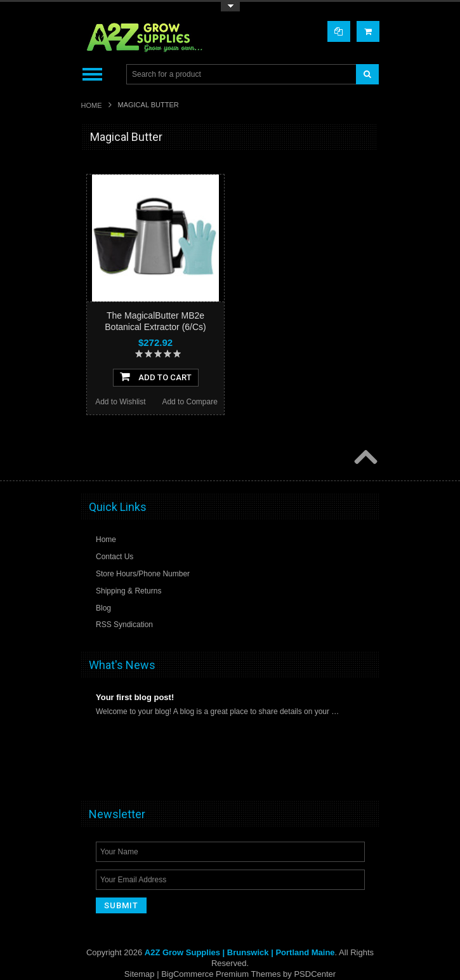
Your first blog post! (135, 697)
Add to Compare (189, 402)
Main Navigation (92, 75)
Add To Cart (156, 376)
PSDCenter (315, 974)
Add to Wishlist (120, 402)
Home (92, 105)
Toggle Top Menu (230, 7)
